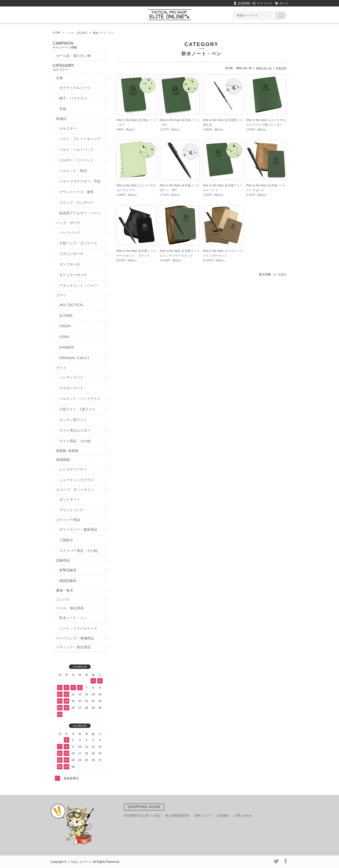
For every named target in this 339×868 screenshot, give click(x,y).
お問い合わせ (243, 815)
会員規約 (223, 815)
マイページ (264, 3)
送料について (203, 815)
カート (284, 3)
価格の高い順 (264, 68)
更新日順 (281, 68)
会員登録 (244, 3)
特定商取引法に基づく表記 (142, 815)
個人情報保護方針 (177, 815)
